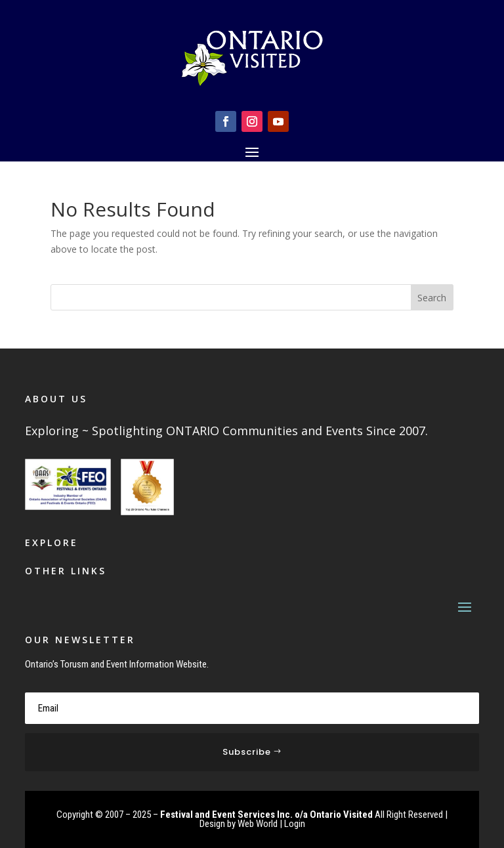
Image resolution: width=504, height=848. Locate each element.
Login (295, 824)
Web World (258, 824)
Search (432, 298)
